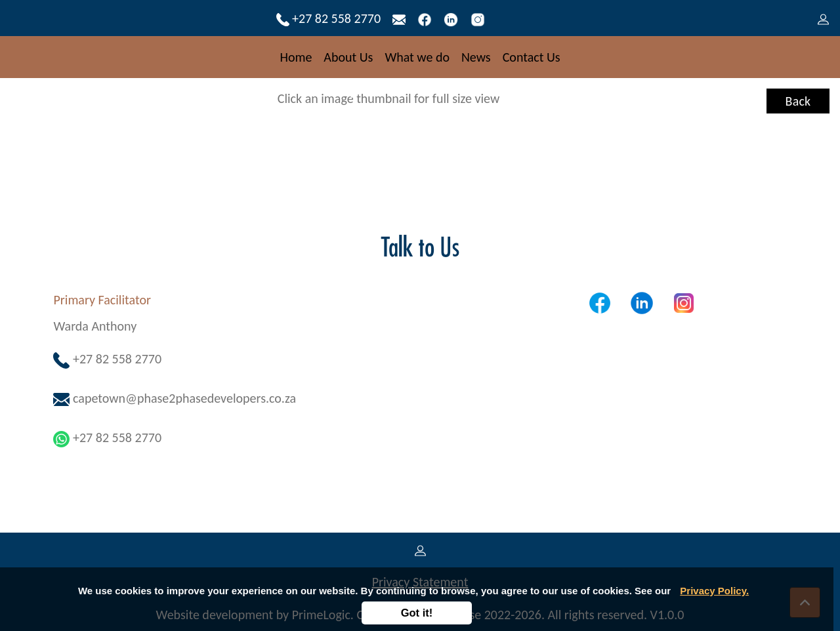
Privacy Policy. (714, 591)
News (476, 57)
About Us (348, 57)
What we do (417, 57)
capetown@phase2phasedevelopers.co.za (175, 398)
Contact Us (532, 57)
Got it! (417, 613)
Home (296, 57)
